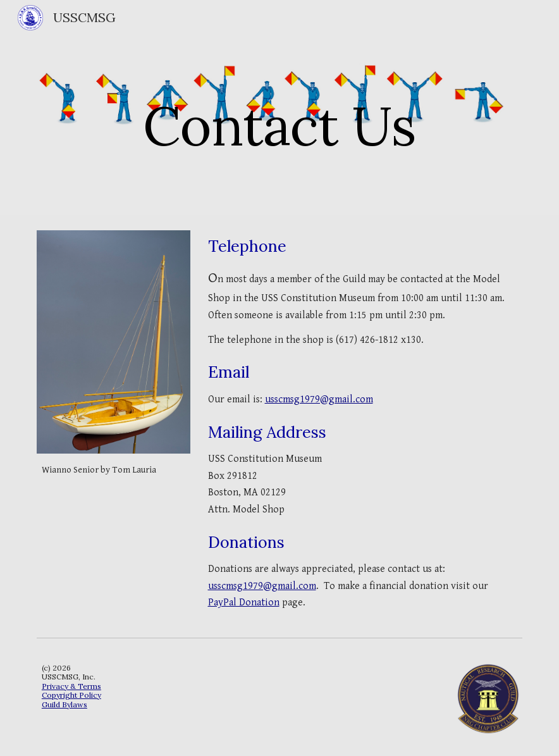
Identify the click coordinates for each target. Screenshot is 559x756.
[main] (279, 107)
